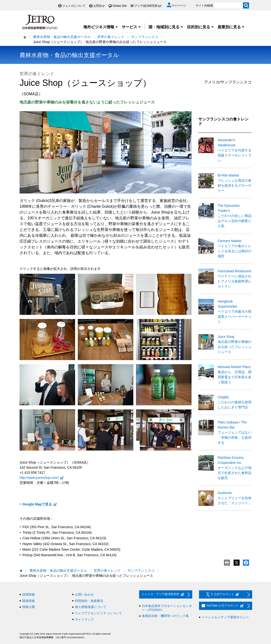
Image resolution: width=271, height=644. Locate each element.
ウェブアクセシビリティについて (98, 613)
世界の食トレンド (111, 37)
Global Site (120, 6)
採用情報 (29, 595)
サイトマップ (84, 619)
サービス (131, 27)
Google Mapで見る (40, 504)
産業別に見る (231, 27)
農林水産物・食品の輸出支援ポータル (62, 37)
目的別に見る (200, 27)
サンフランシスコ (145, 37)
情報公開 (29, 607)
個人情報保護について (91, 607)
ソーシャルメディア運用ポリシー (225, 617)
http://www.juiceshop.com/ (42, 478)
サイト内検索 (204, 6)
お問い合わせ (84, 595)
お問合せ (99, 6)
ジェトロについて (74, 6)
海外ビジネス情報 (101, 27)
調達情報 (29, 601)
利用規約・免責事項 (89, 601)
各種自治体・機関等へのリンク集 (165, 616)
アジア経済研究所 (148, 6)
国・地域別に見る (166, 27)
